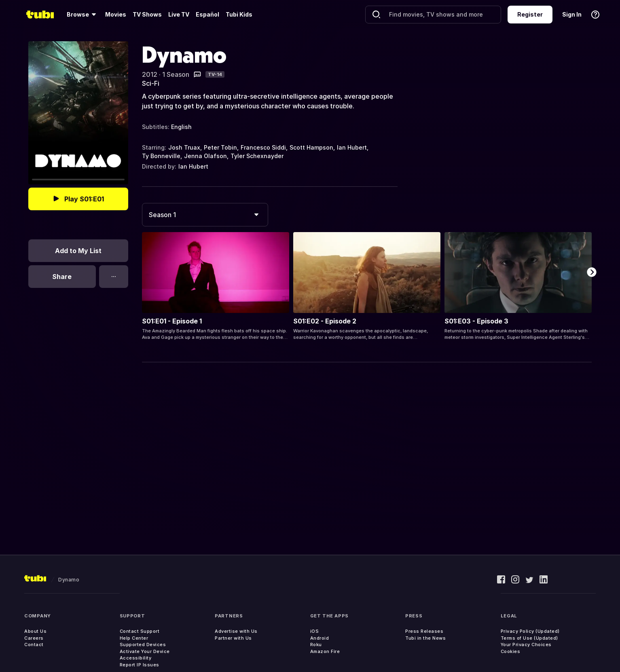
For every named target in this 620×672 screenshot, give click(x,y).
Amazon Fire (325, 651)
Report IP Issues (140, 665)
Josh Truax (184, 147)
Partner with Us (233, 638)
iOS (315, 631)
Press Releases (424, 631)
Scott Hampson (311, 147)
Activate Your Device (145, 651)
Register (530, 14)
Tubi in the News (425, 638)
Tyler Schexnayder (257, 156)
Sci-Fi (151, 83)
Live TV (179, 14)
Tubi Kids (239, 14)
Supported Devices (143, 645)
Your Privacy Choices (526, 645)
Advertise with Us (236, 631)
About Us (35, 631)
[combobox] (205, 215)
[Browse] (83, 15)
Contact (34, 645)
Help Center (134, 638)
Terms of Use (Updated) (529, 638)
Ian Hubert (352, 147)
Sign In (572, 14)
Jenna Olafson (205, 156)
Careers (34, 638)
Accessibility (136, 658)
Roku (316, 645)
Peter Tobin (220, 147)
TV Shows (147, 14)
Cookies (511, 651)
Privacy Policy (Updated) (530, 631)
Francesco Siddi (263, 147)
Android (320, 638)
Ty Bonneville (161, 156)
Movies (116, 14)
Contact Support (140, 631)
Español (207, 14)
